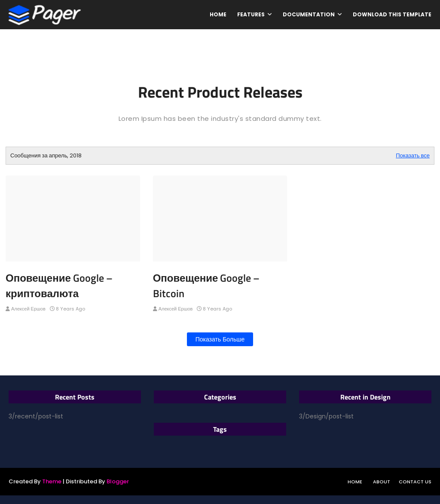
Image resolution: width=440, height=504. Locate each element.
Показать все (413, 155)
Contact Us (415, 482)
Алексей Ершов (28, 309)
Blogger (118, 481)
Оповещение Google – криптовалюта (59, 286)
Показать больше (220, 339)
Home (355, 482)
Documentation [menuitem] (309, 14)
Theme (52, 481)
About (382, 482)
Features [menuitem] (251, 14)
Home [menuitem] (218, 14)
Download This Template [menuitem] (392, 14)
